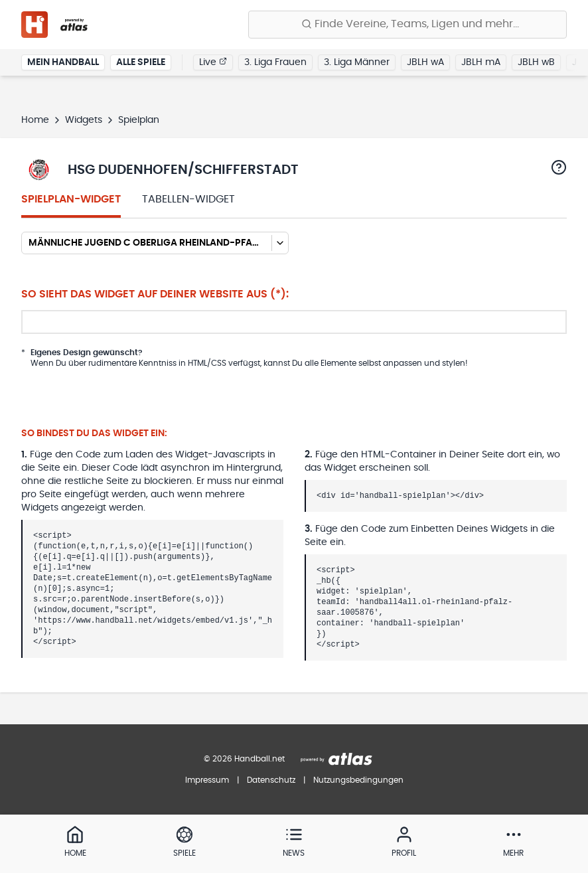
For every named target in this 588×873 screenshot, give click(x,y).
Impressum (207, 780)
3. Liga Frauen (275, 62)
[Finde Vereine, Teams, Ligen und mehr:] (407, 25)
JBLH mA (481, 62)
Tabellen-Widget (188, 199)
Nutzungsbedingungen (358, 780)
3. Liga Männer (357, 62)
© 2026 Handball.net (244, 759)
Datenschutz (271, 780)
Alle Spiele (141, 62)
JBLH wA (425, 62)
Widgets (84, 120)
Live (213, 62)
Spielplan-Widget (71, 199)
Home (35, 120)
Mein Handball (63, 62)
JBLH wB (536, 62)
